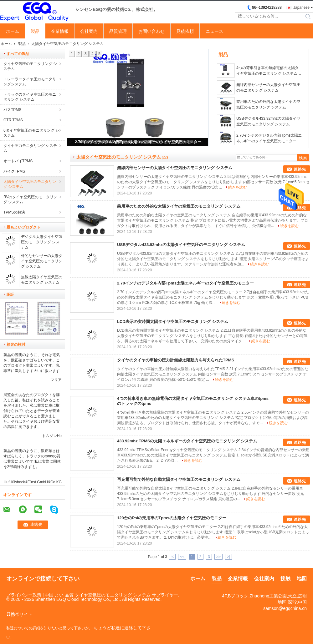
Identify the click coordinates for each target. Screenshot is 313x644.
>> (218, 557)
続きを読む (238, 187)
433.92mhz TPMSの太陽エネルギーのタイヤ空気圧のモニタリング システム (187, 441)
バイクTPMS (14, 171)
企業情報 (60, 31)
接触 (285, 579)
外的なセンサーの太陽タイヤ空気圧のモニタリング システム (42, 261)
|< (172, 557)
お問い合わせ (151, 31)
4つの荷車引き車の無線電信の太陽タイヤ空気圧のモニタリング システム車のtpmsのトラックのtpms (269, 71)
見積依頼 (185, 31)
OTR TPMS (13, 120)
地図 (302, 579)
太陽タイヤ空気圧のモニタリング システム (30, 184)
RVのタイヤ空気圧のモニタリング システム (30, 199)
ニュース (214, 31)
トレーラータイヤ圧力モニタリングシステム (30, 82)
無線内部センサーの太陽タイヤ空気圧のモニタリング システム (268, 88)
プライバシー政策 (24, 595)
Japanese (301, 8)
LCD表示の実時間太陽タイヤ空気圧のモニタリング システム (173, 322)
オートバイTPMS (18, 161)
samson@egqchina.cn (285, 608)
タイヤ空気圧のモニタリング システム (30, 66)
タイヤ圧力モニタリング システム (30, 148)
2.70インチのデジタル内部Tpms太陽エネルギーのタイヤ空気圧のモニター (138, 142)
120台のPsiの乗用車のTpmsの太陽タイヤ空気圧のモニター (172, 518)
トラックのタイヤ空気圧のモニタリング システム (30, 97)
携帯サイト (19, 614)
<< (182, 557)
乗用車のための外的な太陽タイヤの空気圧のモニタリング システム (268, 104)
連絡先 (300, 169)
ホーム (13, 31)
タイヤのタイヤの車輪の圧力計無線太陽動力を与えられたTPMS (176, 360)
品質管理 (118, 31)
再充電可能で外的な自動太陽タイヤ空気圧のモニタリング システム (179, 479)
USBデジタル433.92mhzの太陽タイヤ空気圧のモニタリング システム (268, 121)
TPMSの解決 (14, 212)
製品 (35, 31)
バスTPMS (12, 110)
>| (228, 557)
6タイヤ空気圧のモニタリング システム (31, 133)
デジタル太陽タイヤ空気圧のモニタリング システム (42, 242)
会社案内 (89, 31)
